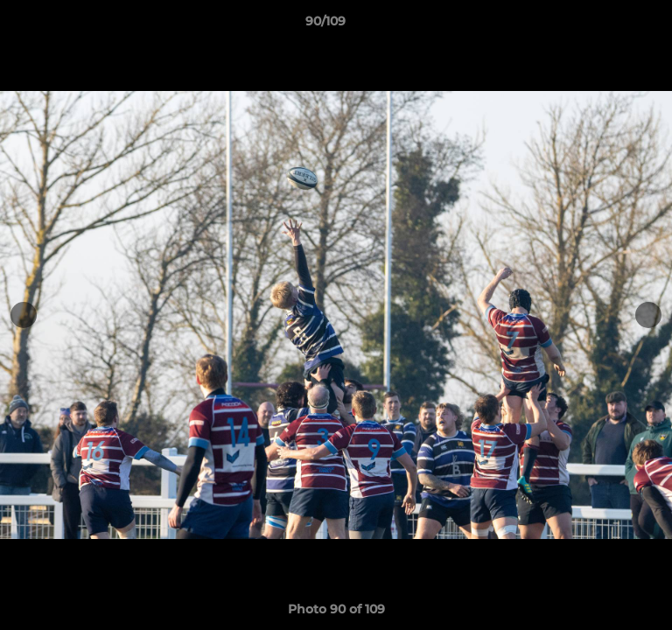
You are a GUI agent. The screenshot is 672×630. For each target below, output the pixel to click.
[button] (609, 25)
